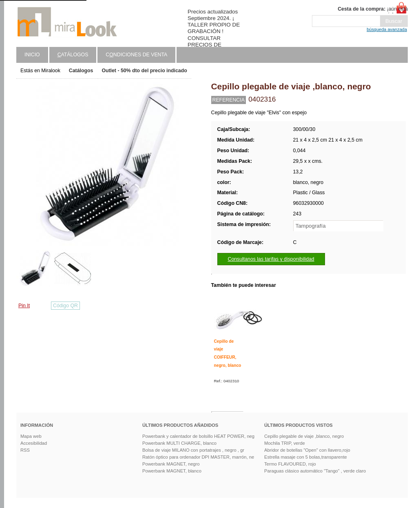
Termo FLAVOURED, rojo (290, 464)
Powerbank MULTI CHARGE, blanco (179, 443)
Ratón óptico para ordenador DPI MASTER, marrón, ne (198, 457)
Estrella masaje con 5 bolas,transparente (306, 457)
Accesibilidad (34, 443)
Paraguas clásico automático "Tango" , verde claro (315, 471)
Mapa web (31, 436)
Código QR (65, 306)
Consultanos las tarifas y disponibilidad (271, 259)
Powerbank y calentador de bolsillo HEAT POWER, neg (198, 436)
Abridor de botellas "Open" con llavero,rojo (307, 450)
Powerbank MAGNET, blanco (172, 471)
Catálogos (81, 71)
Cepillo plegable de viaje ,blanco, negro (304, 436)
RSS (25, 450)
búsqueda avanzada (387, 29)
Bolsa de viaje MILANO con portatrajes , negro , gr (193, 450)
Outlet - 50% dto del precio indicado (144, 71)
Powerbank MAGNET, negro (171, 464)
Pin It (24, 306)
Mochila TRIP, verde (285, 443)
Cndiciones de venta (136, 55)
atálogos (73, 55)
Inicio (32, 55)
